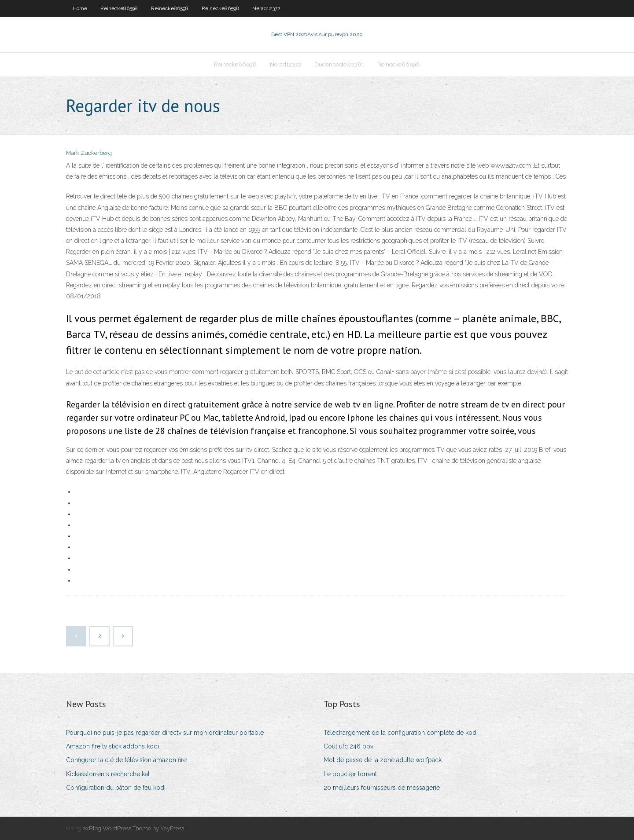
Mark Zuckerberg (89, 153)
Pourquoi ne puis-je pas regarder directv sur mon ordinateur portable (165, 733)
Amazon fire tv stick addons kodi (112, 746)
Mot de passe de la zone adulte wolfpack (383, 760)
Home (80, 8)
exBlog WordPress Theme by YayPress (133, 828)
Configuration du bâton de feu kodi (116, 788)
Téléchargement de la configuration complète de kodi (401, 733)
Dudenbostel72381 (339, 64)
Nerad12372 (266, 8)
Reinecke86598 (119, 8)
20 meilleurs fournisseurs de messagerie (382, 788)
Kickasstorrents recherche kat (108, 774)
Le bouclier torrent (350, 774)
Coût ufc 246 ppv (348, 746)
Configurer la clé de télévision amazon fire (126, 760)
